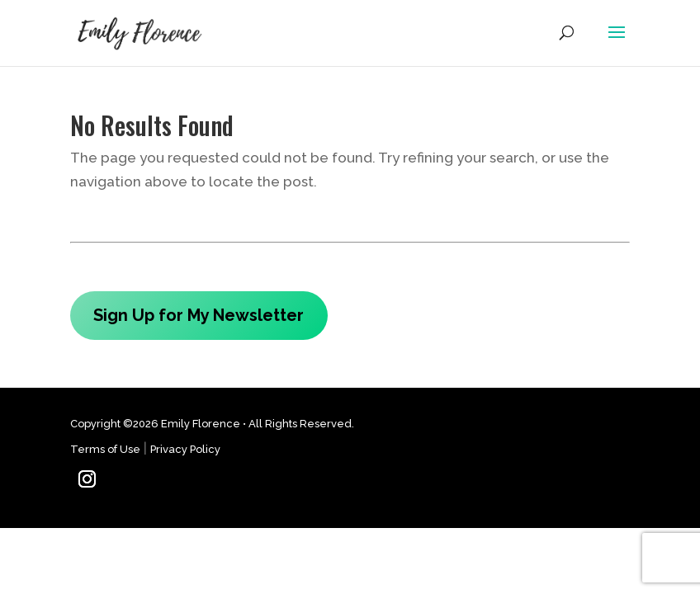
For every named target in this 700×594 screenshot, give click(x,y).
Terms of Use (105, 449)
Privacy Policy (185, 449)
